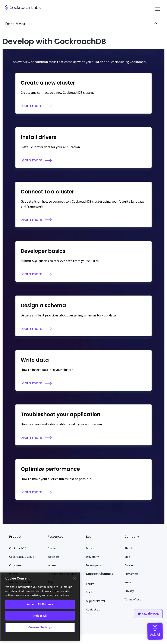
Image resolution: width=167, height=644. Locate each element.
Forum (90, 584)
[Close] (75, 578)
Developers (94, 565)
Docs (89, 548)
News (128, 582)
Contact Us (93, 609)
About (128, 548)
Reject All (40, 616)
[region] (40, 606)
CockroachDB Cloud (22, 557)
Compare (15, 565)
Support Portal (95, 601)
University (92, 557)
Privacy (129, 591)
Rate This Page (148, 614)
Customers (132, 574)
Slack (89, 592)
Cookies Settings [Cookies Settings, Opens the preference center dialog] (40, 627)
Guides (52, 548)
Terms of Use (133, 599)
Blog (127, 557)
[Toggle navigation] (158, 9)
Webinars (54, 557)
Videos (52, 565)
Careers (130, 565)
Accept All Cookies (40, 604)
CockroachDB (18, 548)
